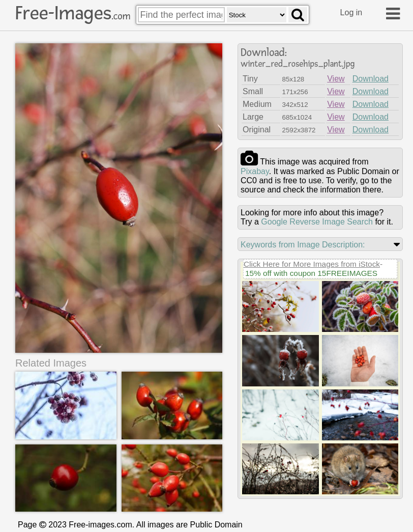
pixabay (255, 171)
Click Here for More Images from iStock (312, 264)
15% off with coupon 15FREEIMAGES (311, 273)
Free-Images (73, 13)
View (336, 79)
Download (371, 79)
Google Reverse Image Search (317, 222)
